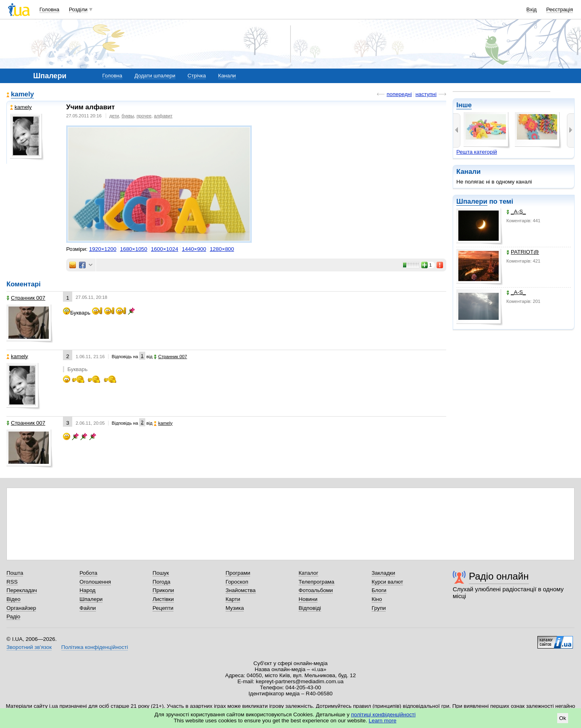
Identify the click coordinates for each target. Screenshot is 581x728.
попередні (399, 94)
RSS (12, 582)
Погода (161, 582)
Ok (563, 718)
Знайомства (241, 590)
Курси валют (387, 582)
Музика (235, 608)
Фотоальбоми (316, 590)
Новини (308, 599)
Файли (88, 608)
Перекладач (22, 590)
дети (114, 116)
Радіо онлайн (499, 576)
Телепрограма (317, 582)
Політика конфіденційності (95, 647)
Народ (88, 590)
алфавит (163, 116)
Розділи (78, 9)
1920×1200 (103, 249)
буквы (128, 116)
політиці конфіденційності (383, 714)
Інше (464, 105)
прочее (144, 116)
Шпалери (472, 201)
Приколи (163, 590)
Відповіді (310, 608)
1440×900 (194, 249)
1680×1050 (134, 249)
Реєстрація (560, 9)
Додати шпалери (155, 76)
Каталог (308, 573)
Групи (379, 608)
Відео (14, 599)
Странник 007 (26, 298)
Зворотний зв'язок (29, 647)
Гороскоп (237, 582)
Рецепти (163, 608)
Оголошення (95, 582)
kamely (22, 94)
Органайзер (21, 608)
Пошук (161, 573)
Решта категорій (477, 152)
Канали (227, 76)
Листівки (163, 599)
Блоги (379, 590)
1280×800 (222, 249)
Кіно (377, 599)
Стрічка (197, 76)
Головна (49, 9)
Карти (233, 599)
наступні (426, 94)
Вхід (532, 9)
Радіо (13, 616)
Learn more (383, 721)
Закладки (383, 573)
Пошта (15, 573)
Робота (88, 573)
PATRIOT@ (523, 252)
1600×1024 (165, 249)
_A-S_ (516, 212)
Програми (238, 573)
